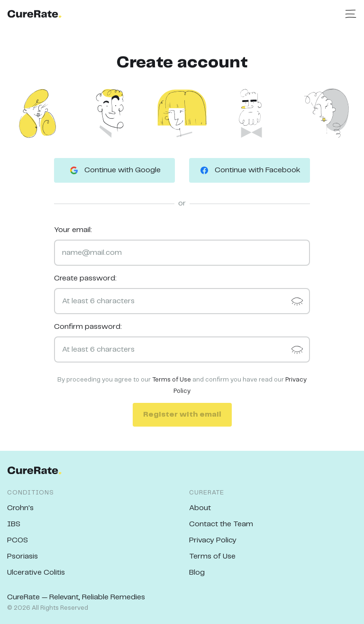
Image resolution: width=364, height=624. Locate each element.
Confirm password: (88, 327)
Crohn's (20, 508)
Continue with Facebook (250, 170)
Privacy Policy (213, 540)
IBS (14, 524)
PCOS (18, 540)
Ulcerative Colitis (36, 573)
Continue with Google (114, 170)
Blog (197, 573)
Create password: (85, 278)
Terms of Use (172, 380)
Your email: (73, 230)
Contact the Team (221, 524)
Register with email (182, 414)
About (200, 508)
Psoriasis (23, 556)
